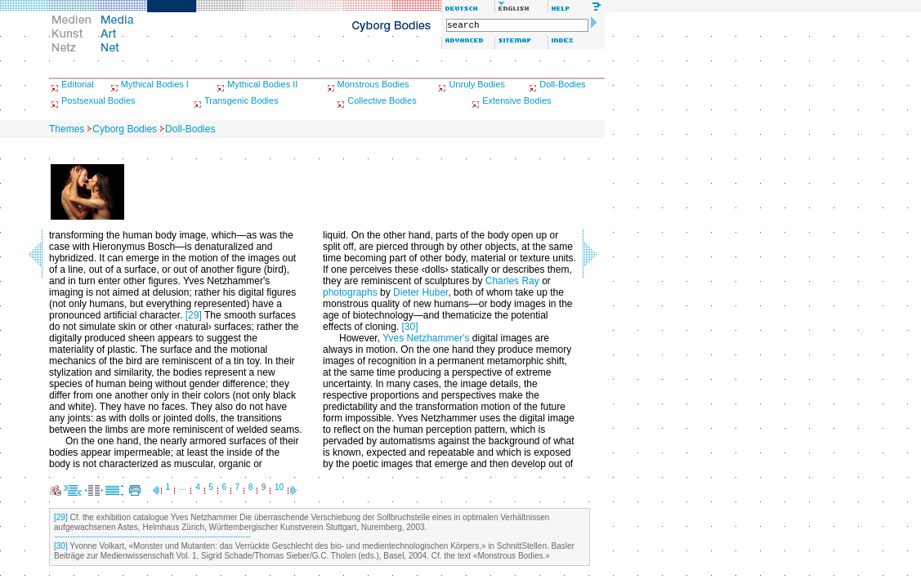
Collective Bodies (382, 100)
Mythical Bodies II (262, 84)
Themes (67, 129)
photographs (350, 292)
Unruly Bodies (476, 84)
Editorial (78, 84)
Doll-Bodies (562, 84)
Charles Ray (512, 281)
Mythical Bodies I (155, 84)
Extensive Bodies (516, 100)
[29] (194, 315)
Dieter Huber (420, 292)
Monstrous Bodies (373, 84)
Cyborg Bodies (125, 129)
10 (279, 487)
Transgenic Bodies (241, 100)
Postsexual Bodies (98, 100)
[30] (410, 327)
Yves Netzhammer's (426, 338)
